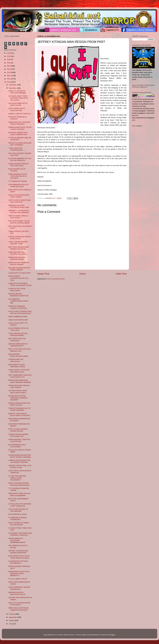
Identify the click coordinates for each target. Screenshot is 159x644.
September (13, 617)
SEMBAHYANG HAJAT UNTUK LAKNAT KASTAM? (20, 128)
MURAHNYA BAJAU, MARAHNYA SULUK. (17, 593)
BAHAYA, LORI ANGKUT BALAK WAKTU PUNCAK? (19, 414)
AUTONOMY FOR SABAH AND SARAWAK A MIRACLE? (20, 534)
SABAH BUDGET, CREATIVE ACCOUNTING (19, 440)
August (12, 620)
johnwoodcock (94, 635)
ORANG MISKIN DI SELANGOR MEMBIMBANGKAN (17, 540)
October (12, 614)
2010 (9, 82)
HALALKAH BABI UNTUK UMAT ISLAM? (18, 104)
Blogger (112, 635)
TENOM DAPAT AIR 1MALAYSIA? (16, 360)
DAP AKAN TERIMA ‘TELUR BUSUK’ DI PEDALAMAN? (19, 222)
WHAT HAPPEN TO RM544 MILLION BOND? (19, 524)
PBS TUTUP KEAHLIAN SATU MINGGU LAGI (20, 350)
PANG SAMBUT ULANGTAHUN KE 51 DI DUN (19, 278)
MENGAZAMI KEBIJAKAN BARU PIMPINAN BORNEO (20, 381)
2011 (9, 79)
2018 (9, 59)
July (11, 624)
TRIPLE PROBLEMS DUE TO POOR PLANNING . (19, 409)
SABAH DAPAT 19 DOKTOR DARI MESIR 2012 (19, 371)
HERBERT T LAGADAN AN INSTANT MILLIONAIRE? (19, 212)
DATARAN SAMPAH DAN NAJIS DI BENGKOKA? (18, 134)
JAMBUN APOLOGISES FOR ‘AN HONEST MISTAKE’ (19, 461)
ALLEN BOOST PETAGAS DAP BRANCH (18, 562)
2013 (9, 72)
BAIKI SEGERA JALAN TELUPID (17, 170)
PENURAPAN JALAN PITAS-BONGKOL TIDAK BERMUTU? (19, 574)
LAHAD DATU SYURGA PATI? (20, 273)
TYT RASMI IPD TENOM (18, 181)
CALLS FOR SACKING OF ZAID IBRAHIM (18, 510)
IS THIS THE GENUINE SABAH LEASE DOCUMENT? (17, 478)
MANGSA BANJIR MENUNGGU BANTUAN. (19, 295)
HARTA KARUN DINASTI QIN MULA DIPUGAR (19, 201)
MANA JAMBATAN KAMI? (18, 317)
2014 (9, 69)
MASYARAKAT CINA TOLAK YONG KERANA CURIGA (19, 557)
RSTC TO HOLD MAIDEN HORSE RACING (18, 430)
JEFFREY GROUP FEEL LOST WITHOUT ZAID (20, 467)
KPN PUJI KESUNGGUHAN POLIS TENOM (19, 196)
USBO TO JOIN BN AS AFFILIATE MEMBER (17, 92)
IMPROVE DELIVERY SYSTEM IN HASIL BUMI (19, 206)
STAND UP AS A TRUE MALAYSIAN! (17, 290)
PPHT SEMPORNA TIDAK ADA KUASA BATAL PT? (20, 376)
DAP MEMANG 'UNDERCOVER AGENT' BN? (19, 301)
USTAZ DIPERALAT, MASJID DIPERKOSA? (19, 588)
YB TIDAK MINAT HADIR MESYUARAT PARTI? (18, 392)
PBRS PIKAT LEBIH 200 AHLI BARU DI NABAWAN (19, 494)
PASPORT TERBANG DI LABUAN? (18, 118)
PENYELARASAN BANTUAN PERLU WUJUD (19, 404)
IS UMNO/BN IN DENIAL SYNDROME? (18, 519)
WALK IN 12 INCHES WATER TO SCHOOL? (19, 604)
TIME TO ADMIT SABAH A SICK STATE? (18, 217)
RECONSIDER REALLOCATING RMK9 (18, 355)
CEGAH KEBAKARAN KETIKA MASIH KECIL (20, 238)
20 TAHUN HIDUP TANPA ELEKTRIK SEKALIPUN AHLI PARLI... (18, 98)
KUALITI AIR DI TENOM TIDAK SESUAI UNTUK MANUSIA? (20, 312)
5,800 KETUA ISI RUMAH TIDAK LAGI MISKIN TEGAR (20, 284)
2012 (9, 76)
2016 (9, 63)
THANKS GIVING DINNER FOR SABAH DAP (18, 435)
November (13, 88)
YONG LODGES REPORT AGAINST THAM (18, 243)
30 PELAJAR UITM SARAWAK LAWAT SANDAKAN (20, 505)
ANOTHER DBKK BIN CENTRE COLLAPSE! (18, 253)
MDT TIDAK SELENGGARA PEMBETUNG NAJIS (19, 248)
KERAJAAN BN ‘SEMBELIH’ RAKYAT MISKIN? (19, 264)
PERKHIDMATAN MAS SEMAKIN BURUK (17, 258)
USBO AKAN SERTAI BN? (18, 320)
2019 (9, 56)
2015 (9, 66)
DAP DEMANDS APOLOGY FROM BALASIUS (19, 186)
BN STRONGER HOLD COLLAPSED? (17, 446)
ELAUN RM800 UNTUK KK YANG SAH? (18, 329)
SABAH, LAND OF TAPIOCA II (20, 114)
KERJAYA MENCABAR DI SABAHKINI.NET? (18, 345)
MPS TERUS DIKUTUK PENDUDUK (17, 340)
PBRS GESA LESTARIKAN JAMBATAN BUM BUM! (18, 609)
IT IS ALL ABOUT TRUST (18, 579)
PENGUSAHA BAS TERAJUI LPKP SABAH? (19, 386)
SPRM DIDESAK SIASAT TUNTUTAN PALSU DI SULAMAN (18, 176)
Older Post (121, 274)
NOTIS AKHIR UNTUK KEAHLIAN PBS (17, 109)
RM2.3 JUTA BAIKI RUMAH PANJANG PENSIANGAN (19, 484)
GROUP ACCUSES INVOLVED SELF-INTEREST (20, 144)
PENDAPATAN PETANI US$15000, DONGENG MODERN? (18, 398)
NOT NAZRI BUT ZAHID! (18, 514)
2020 (9, 53)
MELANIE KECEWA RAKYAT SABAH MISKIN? (19, 269)
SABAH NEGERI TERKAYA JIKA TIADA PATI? (19, 165)
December (13, 85)
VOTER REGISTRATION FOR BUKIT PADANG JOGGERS (20, 456)
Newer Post (43, 274)
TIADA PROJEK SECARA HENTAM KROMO (18, 334)
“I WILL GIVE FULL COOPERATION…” (17, 149)
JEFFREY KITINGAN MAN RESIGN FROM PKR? (18, 552)
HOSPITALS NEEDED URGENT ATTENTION (18, 307)
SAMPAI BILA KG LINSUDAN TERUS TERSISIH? (19, 123)
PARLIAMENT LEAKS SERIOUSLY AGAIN (17, 366)
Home (82, 274)
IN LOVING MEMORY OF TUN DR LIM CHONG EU (20, 159)
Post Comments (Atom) (56, 279)
